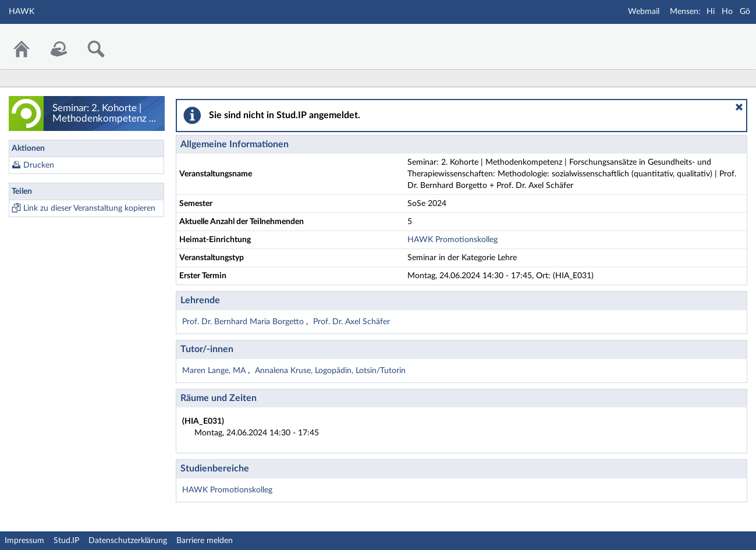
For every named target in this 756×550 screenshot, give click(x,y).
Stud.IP (66, 541)
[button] (739, 107)
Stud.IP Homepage (711, 39)
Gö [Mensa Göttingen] (745, 12)
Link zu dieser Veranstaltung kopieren (89, 208)
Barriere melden (205, 541)
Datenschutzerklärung (128, 541)
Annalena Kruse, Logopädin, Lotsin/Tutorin (330, 371)
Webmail (644, 12)
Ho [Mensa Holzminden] (727, 12)
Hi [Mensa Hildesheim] (711, 12)
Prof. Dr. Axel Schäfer (352, 322)
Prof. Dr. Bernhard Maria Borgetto (244, 322)
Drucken (39, 165)
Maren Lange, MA (215, 371)
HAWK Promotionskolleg (452, 240)
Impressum (24, 541)
